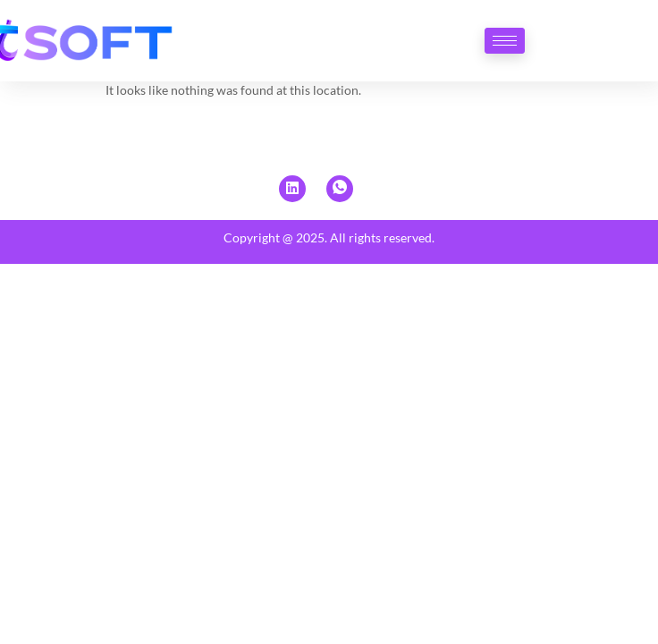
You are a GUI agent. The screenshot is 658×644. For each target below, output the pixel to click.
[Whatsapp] (340, 189)
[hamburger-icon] (505, 41)
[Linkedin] (292, 189)
